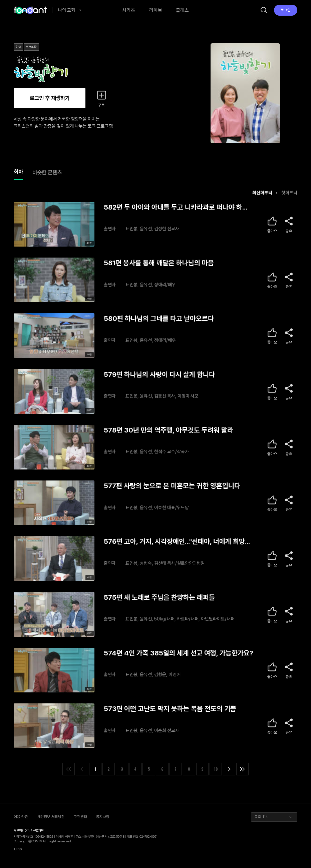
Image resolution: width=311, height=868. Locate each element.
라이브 (156, 10)
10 (216, 769)
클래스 (182, 10)
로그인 (286, 10)
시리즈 (129, 10)
